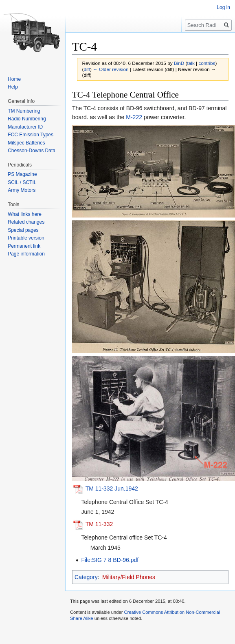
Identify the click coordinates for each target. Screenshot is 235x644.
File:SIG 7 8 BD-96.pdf (110, 560)
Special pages (23, 230)
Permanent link (24, 246)
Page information (26, 254)
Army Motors (22, 190)
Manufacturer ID (25, 127)
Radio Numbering (27, 119)
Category (86, 577)
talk (191, 63)
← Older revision (111, 69)
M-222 (134, 117)
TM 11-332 (99, 524)
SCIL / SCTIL (22, 182)
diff (87, 69)
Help (13, 87)
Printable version (26, 238)
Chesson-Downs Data (32, 151)
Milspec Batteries (26, 143)
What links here (25, 214)
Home (14, 79)
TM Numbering (24, 111)
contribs (207, 63)
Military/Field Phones (129, 577)
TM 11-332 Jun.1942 (112, 489)
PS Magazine (22, 174)
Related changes (26, 222)
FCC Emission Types (31, 135)
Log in (223, 7)
